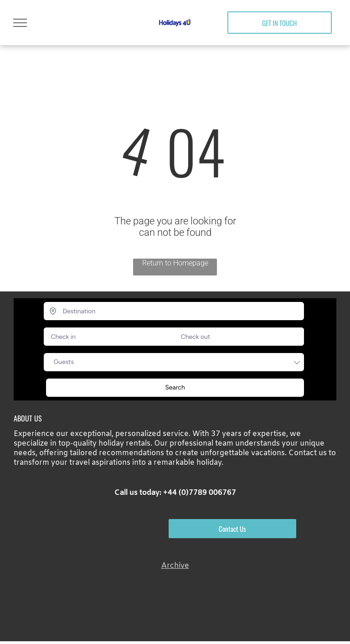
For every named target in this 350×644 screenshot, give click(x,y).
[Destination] (174, 311)
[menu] (20, 23)
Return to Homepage (175, 263)
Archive (175, 566)
